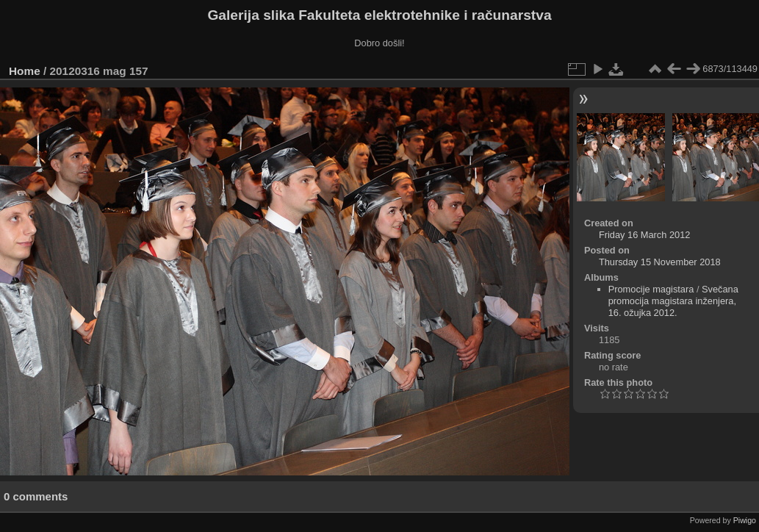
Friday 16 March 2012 (644, 235)
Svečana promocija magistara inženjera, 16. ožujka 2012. (673, 301)
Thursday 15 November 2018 (660, 262)
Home (25, 71)
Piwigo (745, 520)
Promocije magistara (651, 289)
